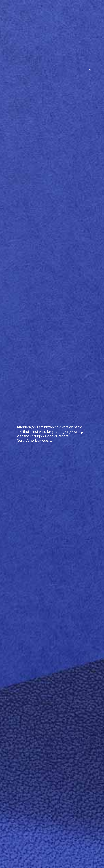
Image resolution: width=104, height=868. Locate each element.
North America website (35, 441)
